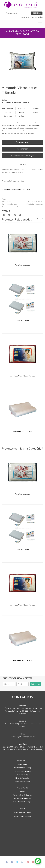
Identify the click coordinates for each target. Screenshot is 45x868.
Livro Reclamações (22, 778)
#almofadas (6, 201)
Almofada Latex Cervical (23, 431)
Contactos (23, 792)
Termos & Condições (22, 775)
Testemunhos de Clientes (23, 795)
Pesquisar (37, 13)
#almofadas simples (25, 207)
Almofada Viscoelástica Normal (22, 376)
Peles (22, 112)
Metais (35, 112)
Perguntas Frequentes (22, 798)
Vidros (22, 116)
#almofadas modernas (34, 204)
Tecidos (8, 112)
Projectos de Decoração (22, 802)
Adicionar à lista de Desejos (22, 156)
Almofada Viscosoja (22, 265)
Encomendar (22, 149)
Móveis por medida (23, 781)
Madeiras (22, 109)
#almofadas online (9, 207)
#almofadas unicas (35, 201)
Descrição (22, 164)
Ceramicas (8, 116)
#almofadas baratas (9, 204)
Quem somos (22, 764)
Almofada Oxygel (22, 321)
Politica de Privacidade (23, 771)
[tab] (22, 101)
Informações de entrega (23, 768)
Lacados (35, 109)
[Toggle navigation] (40, 24)
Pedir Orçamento (23, 142)
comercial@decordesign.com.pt (23, 737)
